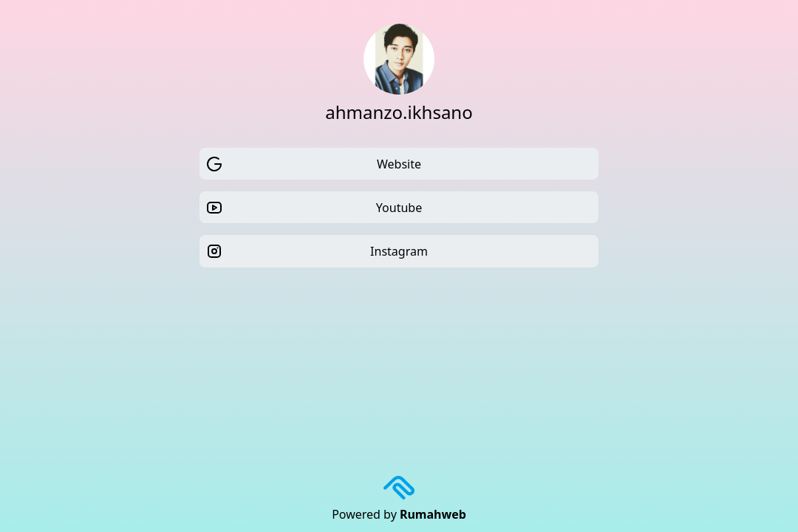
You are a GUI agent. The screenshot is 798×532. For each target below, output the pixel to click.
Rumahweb (433, 514)
